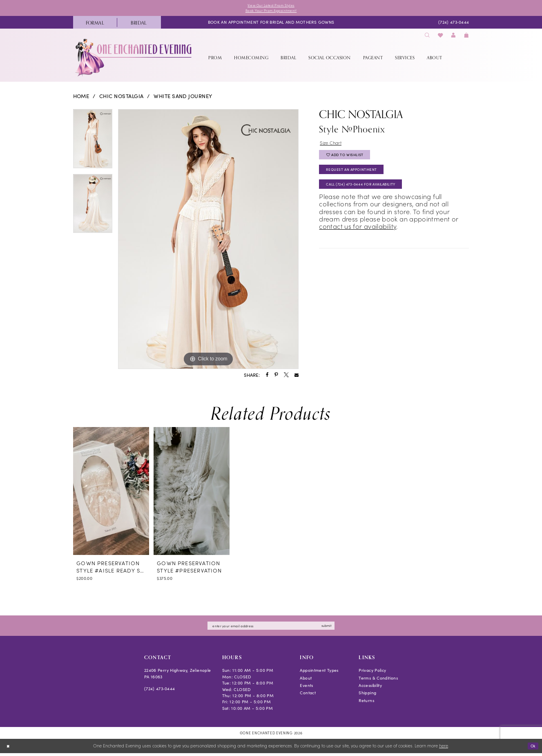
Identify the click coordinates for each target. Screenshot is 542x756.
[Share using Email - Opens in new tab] (297, 377)
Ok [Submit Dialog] (532, 748)
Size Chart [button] (333, 145)
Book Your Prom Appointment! (271, 12)
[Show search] (427, 37)
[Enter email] (271, 628)
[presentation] (111, 493)
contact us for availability (358, 237)
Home (81, 98)
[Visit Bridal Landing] (139, 24)
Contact (308, 696)
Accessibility (370, 688)
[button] (453, 37)
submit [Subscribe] (336, 628)
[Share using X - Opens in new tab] (286, 377)
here (444, 749)
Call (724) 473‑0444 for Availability (369, 194)
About (306, 681)
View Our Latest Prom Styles (271, 6)
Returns (366, 703)
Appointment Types (319, 673)
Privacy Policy (372, 673)
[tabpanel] (93, 143)
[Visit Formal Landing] (95, 24)
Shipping (367, 696)
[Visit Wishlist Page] (440, 37)
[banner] (134, 59)
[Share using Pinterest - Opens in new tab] (276, 377)
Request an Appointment (358, 177)
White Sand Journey (183, 98)
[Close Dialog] (9, 749)
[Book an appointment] (271, 24)
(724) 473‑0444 (160, 692)
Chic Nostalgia (122, 98)
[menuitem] (95, 24)
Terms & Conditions (378, 681)
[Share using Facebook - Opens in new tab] (267, 377)
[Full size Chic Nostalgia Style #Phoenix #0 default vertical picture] (208, 241)
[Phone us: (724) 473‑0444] (454, 24)
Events (306, 688)
